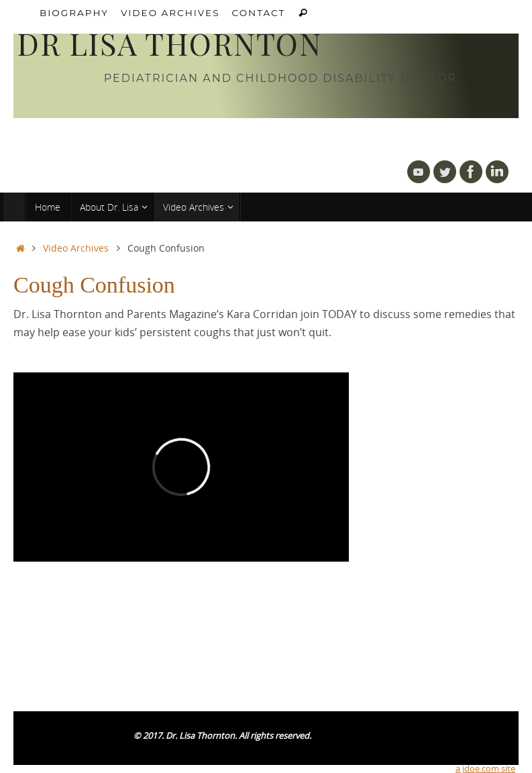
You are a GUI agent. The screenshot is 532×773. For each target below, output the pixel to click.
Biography (74, 13)
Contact (259, 13)
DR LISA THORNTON (169, 44)
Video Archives (170, 13)
